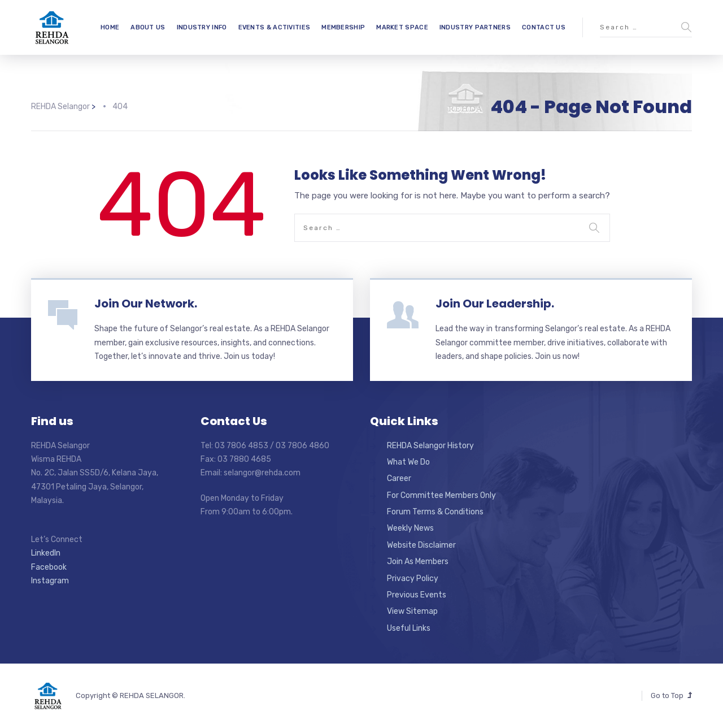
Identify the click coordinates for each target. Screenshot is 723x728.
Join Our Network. (146, 304)
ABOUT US (148, 27)
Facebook (49, 567)
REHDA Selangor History (430, 446)
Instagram (50, 581)
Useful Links (409, 628)
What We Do (408, 462)
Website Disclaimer (421, 545)
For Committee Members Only (441, 495)
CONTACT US (544, 27)
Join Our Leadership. (495, 304)
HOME (110, 27)
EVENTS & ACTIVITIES (275, 27)
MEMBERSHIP (343, 27)
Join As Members (418, 562)
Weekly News (410, 528)
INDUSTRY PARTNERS (475, 27)
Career (399, 478)
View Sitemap (412, 611)
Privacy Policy (413, 578)
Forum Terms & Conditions (435, 512)
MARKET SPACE (402, 27)
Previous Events (417, 595)
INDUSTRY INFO (202, 27)
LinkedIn (46, 553)
